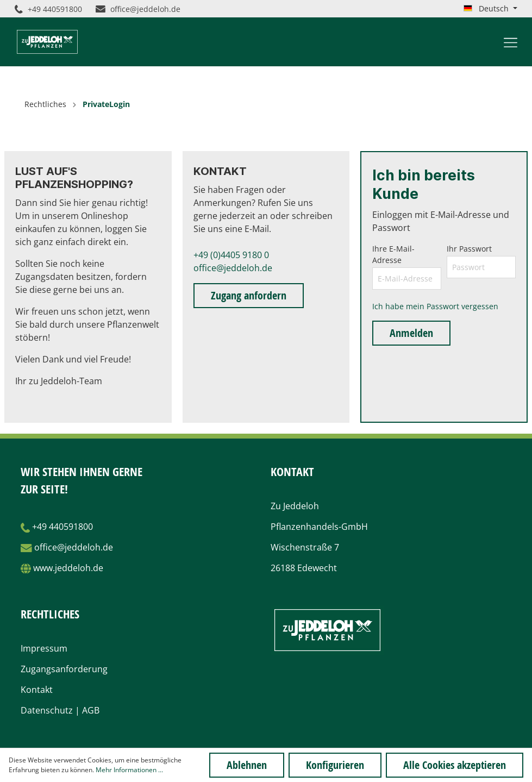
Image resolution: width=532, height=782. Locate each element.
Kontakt (37, 690)
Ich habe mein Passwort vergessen (435, 306)
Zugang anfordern (249, 295)
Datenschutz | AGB (60, 710)
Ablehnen (247, 765)
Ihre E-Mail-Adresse (393, 254)
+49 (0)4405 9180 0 (231, 255)
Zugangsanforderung (64, 669)
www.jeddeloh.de (68, 568)
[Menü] (511, 42)
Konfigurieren (335, 765)
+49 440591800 (48, 9)
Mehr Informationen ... (129, 770)
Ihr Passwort (469, 249)
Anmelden (411, 333)
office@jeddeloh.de (138, 9)
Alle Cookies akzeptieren (455, 765)
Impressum (44, 648)
